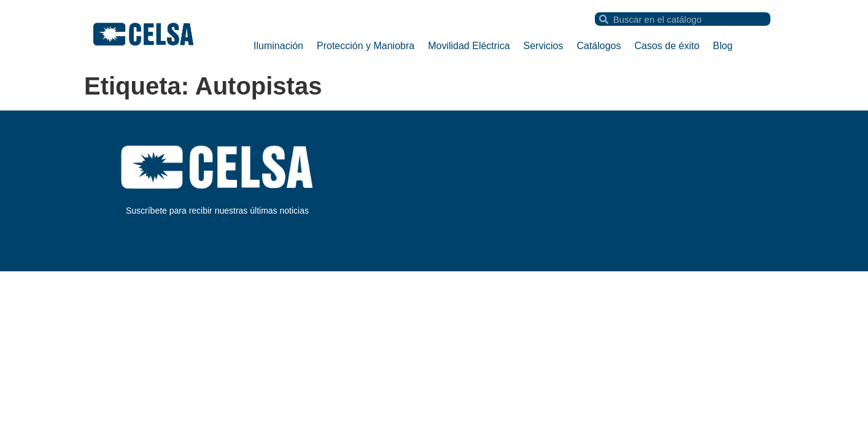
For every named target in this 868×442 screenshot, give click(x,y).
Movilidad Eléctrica (469, 46)
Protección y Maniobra (366, 46)
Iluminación (278, 46)
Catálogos (599, 46)
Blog (723, 46)
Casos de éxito (667, 46)
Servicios (544, 46)
